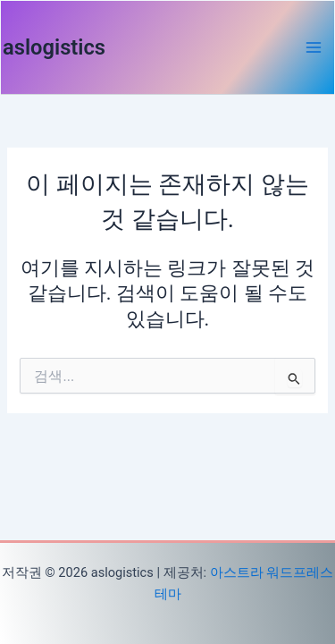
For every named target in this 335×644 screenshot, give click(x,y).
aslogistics (54, 47)
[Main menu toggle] (314, 47)
